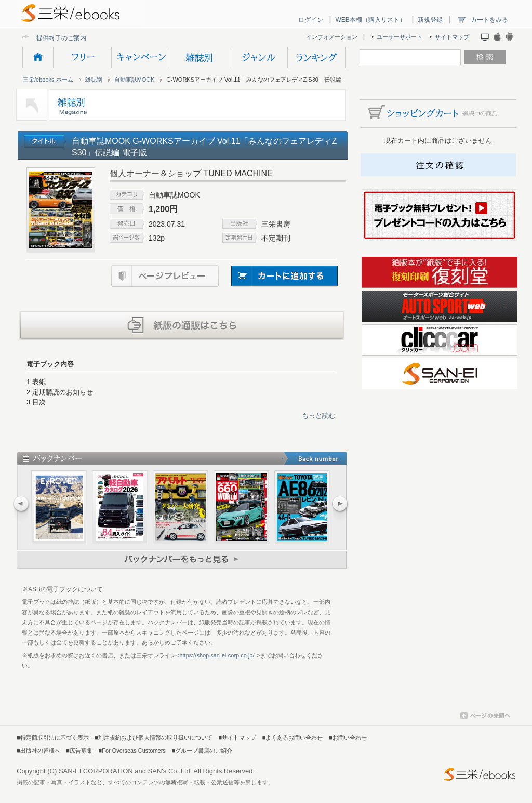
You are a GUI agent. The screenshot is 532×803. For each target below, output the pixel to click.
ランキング (317, 57)
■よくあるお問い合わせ (293, 738)
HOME (38, 57)
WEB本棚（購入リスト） (370, 20)
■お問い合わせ (348, 738)
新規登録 (430, 20)
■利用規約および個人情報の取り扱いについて (154, 738)
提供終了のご (55, 38)
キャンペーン (141, 57)
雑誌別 (199, 57)
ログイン (311, 20)
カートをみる (489, 20)
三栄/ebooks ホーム (48, 80)
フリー (82, 57)
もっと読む (319, 416)
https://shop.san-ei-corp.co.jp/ (217, 655)
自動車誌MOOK (135, 80)
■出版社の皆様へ (38, 751)
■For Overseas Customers (132, 751)
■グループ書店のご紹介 (202, 751)
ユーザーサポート (400, 37)
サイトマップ (452, 37)
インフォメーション (332, 37)
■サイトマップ (238, 738)
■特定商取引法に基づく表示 (53, 738)
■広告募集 (79, 751)
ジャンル (258, 57)
